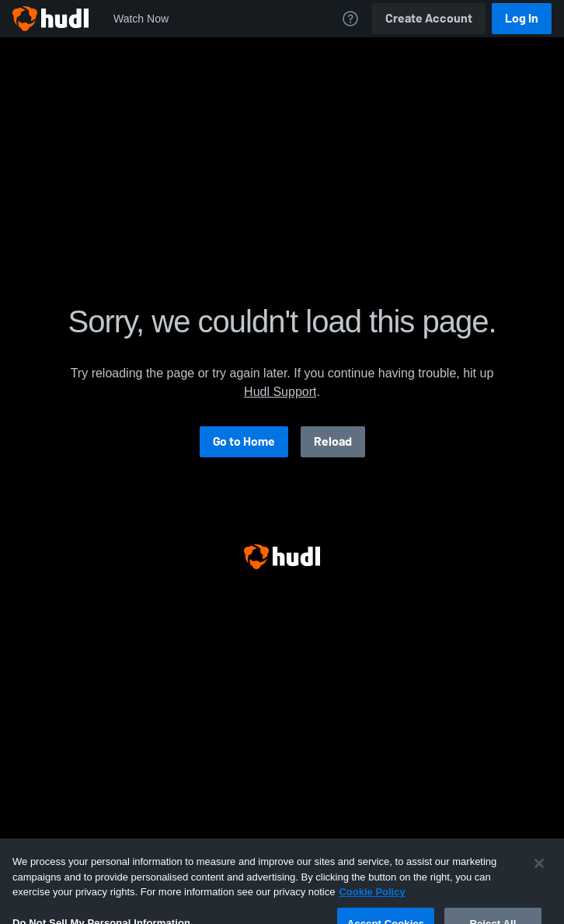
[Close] (539, 874)
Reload (333, 441)
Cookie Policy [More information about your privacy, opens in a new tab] (372, 902)
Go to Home (244, 441)
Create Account (429, 18)
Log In (522, 18)
